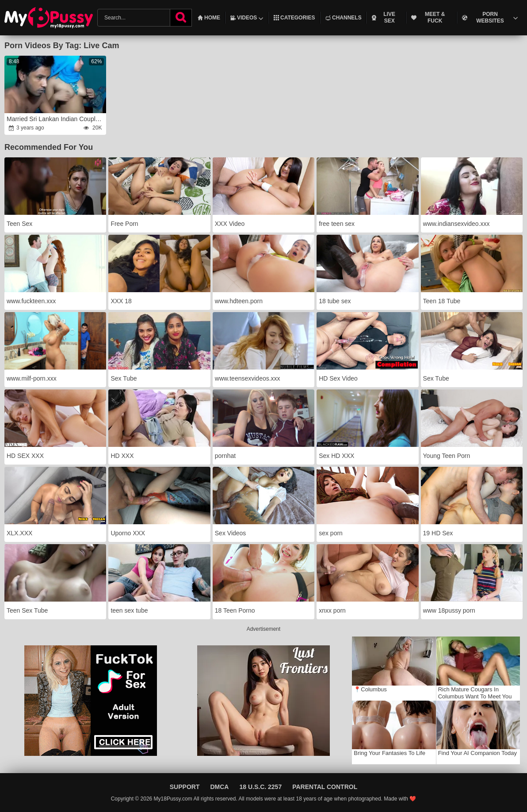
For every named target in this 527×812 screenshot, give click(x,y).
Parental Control (325, 787)
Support (185, 787)
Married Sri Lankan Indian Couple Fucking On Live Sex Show (56, 119)
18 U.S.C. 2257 (260, 787)
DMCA (219, 787)
